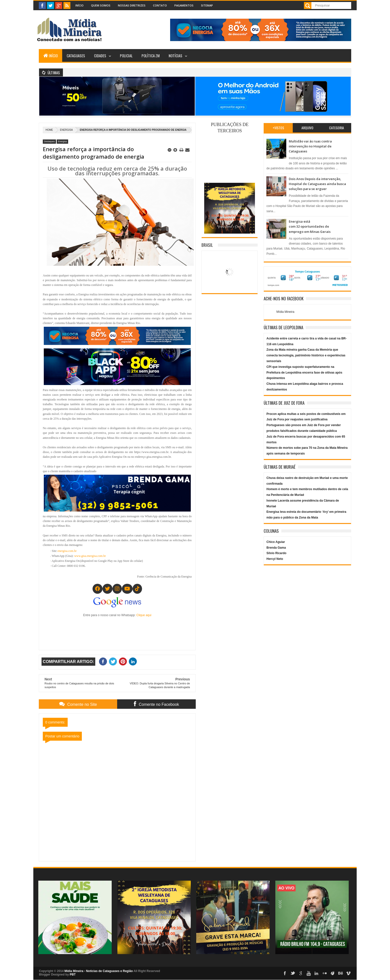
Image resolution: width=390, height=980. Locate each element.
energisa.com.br (67, 551)
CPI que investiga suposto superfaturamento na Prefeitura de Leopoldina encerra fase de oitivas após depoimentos (304, 373)
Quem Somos (101, 5)
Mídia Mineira (285, 312)
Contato (160, 5)
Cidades (100, 56)
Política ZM (151, 56)
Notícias (175, 56)
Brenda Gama (276, 548)
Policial (126, 56)
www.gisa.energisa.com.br (90, 556)
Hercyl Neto (275, 559)
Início (79, 5)
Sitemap (207, 5)
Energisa (66, 130)
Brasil (207, 245)
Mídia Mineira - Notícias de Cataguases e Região (99, 971)
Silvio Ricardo (276, 553)
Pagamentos (184, 5)
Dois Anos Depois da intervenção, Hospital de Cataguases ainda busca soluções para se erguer (317, 184)
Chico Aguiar (276, 542)
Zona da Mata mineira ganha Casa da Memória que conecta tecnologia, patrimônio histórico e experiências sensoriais (306, 355)
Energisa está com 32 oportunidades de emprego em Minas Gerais (310, 227)
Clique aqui (144, 615)
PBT (73, 975)
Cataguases (76, 56)
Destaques (49, 141)
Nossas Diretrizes (132, 5)
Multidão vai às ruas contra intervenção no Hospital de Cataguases (310, 146)
